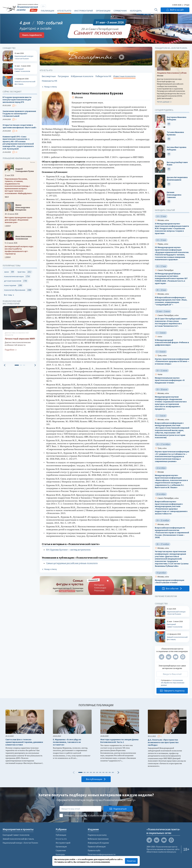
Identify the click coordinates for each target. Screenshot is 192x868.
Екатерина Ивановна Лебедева (177, 118)
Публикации (48, 11)
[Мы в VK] (169, 657)
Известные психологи (124, 76)
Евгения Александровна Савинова (174, 195)
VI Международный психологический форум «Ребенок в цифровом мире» (172, 343)
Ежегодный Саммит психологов (16, 835)
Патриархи (63, 76)
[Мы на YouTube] (176, 657)
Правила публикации (97, 847)
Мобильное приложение (98, 839)
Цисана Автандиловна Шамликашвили (177, 179)
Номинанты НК (49, 81)
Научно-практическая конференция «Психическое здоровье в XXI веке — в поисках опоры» (172, 361)
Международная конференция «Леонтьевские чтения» (170, 581)
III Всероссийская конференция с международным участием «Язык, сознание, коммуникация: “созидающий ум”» (171, 301)
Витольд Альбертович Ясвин (177, 164)
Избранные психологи (82, 76)
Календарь (136, 11)
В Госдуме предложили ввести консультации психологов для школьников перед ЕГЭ (17, 100)
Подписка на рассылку (97, 835)
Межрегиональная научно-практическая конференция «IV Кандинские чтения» (170, 380)
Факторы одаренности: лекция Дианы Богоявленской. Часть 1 (119, 741)
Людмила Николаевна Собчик (172, 73)
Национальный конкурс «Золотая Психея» (20, 843)
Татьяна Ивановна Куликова (175, 133)
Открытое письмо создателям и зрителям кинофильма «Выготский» (20, 126)
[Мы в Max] (183, 657)
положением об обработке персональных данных (173, 683)
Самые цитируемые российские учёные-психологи (72, 563)
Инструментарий (84, 11)
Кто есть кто (64, 11)
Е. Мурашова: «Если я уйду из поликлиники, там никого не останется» (67, 742)
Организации (103, 11)
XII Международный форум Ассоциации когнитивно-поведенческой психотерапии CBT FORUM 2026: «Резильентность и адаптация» (171, 278)
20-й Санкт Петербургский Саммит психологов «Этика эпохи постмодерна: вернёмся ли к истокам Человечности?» (171, 322)
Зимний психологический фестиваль (18, 839)
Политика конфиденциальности (102, 854)
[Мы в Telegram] (162, 657)
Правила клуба (94, 850)
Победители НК (103, 76)
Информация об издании (98, 843)
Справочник (120, 11)
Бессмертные (49, 76)
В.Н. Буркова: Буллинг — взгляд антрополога (68, 550)
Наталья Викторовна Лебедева (177, 148)
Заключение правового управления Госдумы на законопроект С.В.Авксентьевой (19, 114)
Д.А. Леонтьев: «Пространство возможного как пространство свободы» (163, 742)
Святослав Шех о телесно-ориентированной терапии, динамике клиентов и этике (24, 742)
